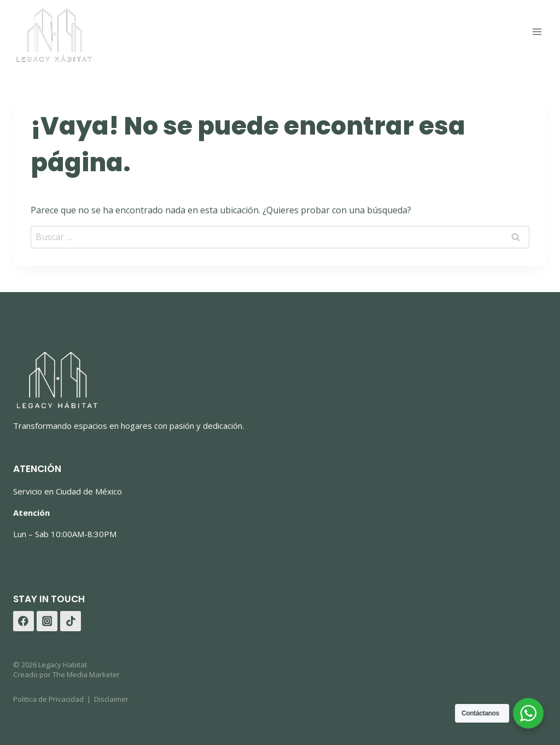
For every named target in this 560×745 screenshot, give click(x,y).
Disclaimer (111, 699)
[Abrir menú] (537, 32)
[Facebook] (24, 621)
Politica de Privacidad (48, 699)
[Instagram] (47, 621)
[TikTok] (71, 621)
